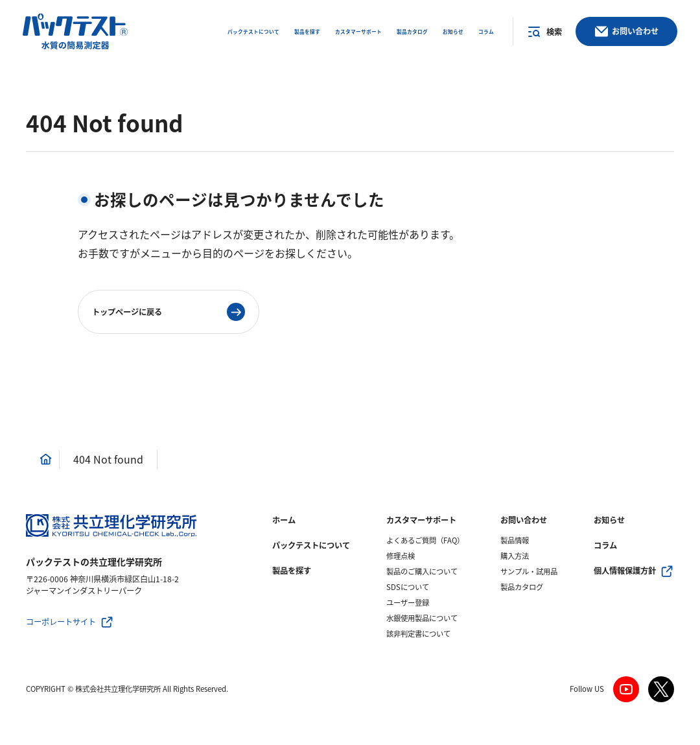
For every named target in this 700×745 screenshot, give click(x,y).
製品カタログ (522, 587)
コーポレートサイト (61, 622)
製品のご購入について (422, 572)
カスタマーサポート (421, 520)
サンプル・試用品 (529, 572)
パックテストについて (311, 545)
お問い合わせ (524, 520)
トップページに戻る (127, 312)
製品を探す (292, 571)
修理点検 (401, 556)
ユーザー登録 (408, 603)
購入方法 (515, 556)
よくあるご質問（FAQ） (425, 540)
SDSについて (408, 587)
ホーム (284, 520)
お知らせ (609, 520)
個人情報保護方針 (625, 571)
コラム (605, 545)
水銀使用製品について (422, 618)
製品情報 (515, 540)
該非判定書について (418, 634)
